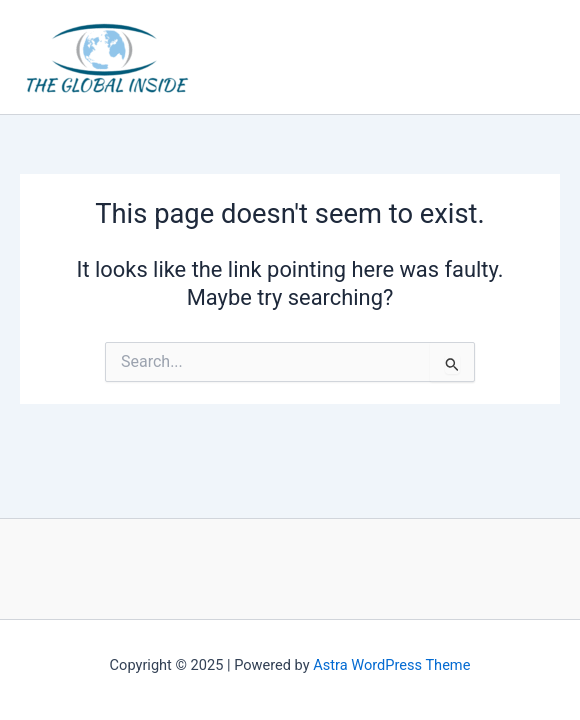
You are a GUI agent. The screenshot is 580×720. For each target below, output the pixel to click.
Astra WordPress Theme (391, 665)
